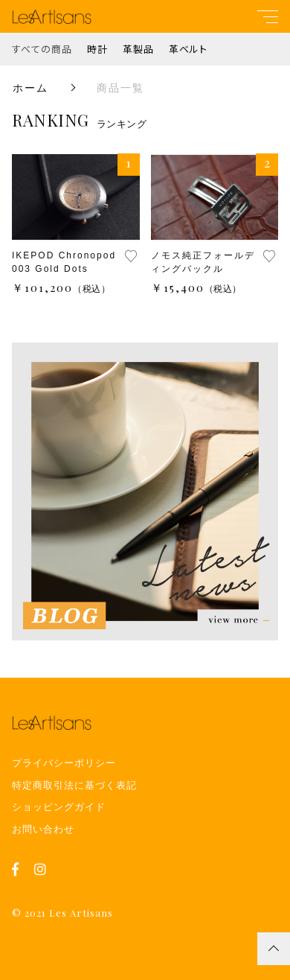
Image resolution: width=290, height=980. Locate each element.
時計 (97, 49)
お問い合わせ (43, 829)
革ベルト (188, 49)
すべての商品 (42, 49)
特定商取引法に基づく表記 (74, 785)
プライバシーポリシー (64, 763)
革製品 (138, 49)
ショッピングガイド (59, 807)
